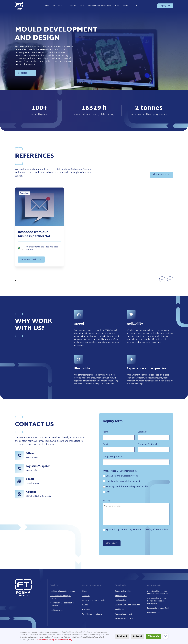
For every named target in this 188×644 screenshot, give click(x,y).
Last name (143, 432)
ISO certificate (121, 596)
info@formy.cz (33, 483)
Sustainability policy (123, 591)
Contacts (126, 6)
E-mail (106, 444)
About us (73, 6)
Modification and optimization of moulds (62, 604)
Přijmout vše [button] (153, 636)
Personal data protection (125, 619)
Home (46, 6)
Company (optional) (112, 457)
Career (116, 6)
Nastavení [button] (137, 636)
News (82, 6)
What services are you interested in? (120, 471)
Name (105, 432)
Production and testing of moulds (60, 597)
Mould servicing (56, 610)
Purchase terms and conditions (127, 605)
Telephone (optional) (147, 444)
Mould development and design (63, 591)
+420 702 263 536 (33, 471)
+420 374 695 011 (33, 458)
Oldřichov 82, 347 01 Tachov (38, 496)
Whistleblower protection (93, 614)
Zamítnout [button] (122, 636)
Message (107, 501)
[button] (59, 6)
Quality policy (120, 600)
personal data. (162, 530)
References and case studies (99, 6)
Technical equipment (123, 614)
